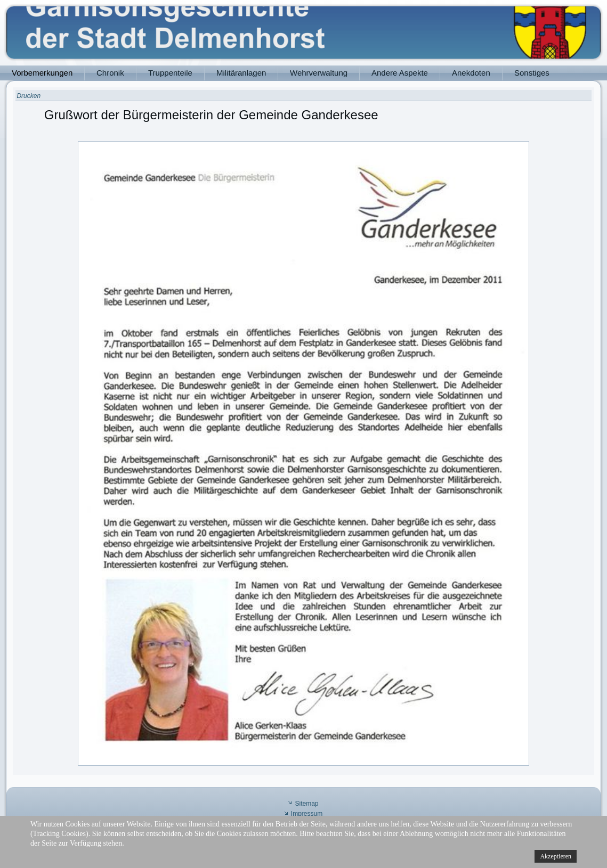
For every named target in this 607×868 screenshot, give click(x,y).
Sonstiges (532, 73)
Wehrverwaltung (319, 73)
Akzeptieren (556, 856)
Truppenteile (170, 73)
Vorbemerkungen (42, 73)
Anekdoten (471, 73)
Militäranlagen (241, 73)
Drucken (29, 96)
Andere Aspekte (400, 73)
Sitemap (306, 804)
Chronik (110, 73)
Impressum (307, 814)
